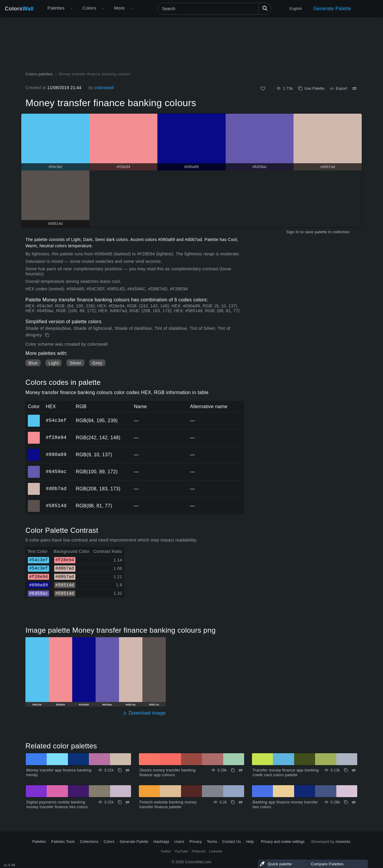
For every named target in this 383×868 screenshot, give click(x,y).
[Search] (214, 9)
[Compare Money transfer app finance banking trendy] (127, 770)
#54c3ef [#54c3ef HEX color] (34, 417)
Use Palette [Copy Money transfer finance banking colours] (311, 88)
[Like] (263, 89)
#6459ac (56, 472)
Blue (33, 363)
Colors (19, 9)
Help (250, 842)
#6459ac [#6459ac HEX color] (34, 468)
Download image (144, 713)
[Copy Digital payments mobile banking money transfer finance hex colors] (120, 802)
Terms (212, 842)
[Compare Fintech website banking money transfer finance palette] (241, 802)
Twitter (166, 851)
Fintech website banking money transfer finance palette (168, 804)
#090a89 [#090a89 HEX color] (34, 451)
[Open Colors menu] (103, 9)
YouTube (181, 851)
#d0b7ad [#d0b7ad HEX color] (34, 485)
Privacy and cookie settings (283, 842)
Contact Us (232, 842)
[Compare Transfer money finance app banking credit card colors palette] (354, 770)
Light (54, 363)
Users (179, 842)
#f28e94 (56, 437)
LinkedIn (216, 851)
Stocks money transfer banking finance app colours (168, 772)
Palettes (56, 8)
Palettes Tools (63, 842)
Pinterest (199, 851)
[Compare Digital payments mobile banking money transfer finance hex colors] (127, 802)
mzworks (343, 842)
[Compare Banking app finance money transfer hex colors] (354, 802)
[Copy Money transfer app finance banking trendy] (120, 770)
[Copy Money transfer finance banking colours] (48, 335)
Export (338, 88)
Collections (89, 842)
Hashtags (161, 842)
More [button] (119, 8)
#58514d (56, 506)
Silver (75, 363)
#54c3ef (56, 420)
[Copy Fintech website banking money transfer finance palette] (233, 802)
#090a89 (56, 454)
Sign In (293, 232)
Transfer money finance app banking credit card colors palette (286, 772)
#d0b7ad (56, 489)
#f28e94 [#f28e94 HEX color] (34, 434)
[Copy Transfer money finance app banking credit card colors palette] (346, 770)
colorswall (104, 88)
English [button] (296, 9)
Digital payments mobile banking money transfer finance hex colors (57, 804)
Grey (97, 363)
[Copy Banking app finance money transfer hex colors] (346, 802)
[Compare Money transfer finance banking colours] (354, 89)
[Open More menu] (72, 9)
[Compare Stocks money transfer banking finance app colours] (241, 770)
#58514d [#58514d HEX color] (34, 502)
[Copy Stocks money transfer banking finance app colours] (233, 770)
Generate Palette (332, 9)
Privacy (196, 842)
